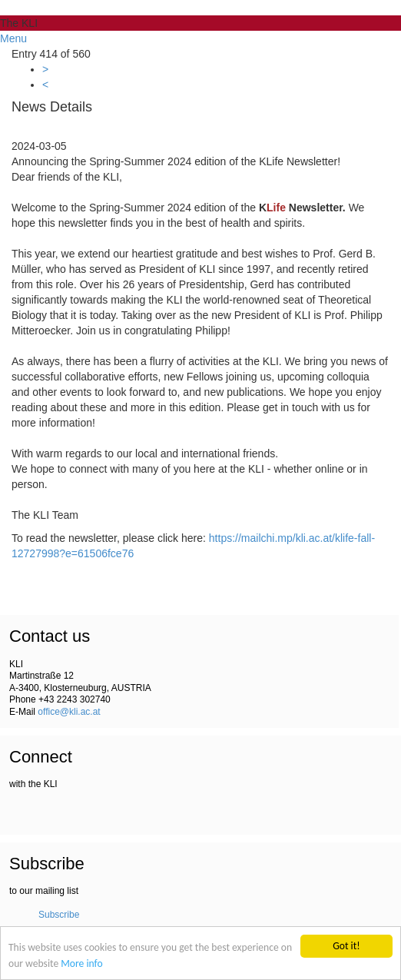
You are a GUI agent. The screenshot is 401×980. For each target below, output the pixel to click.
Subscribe (59, 915)
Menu (13, 38)
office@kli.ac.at (69, 712)
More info (81, 963)
